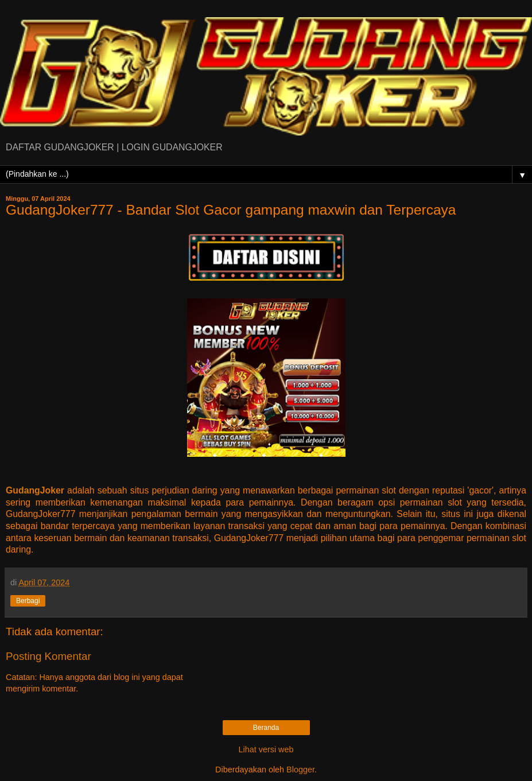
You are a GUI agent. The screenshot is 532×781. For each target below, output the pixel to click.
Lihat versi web (266, 749)
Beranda (266, 728)
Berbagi (28, 601)
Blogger (300, 770)
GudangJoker (35, 490)
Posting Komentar (48, 656)
